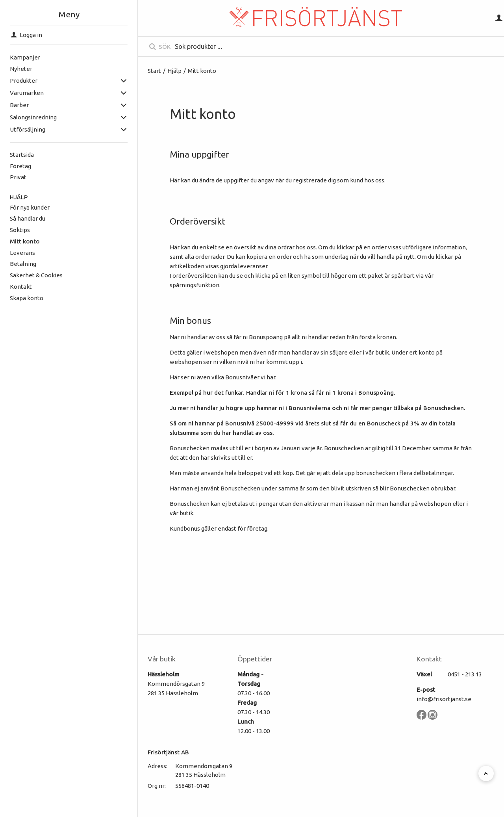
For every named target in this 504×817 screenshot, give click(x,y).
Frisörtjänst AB (168, 752)
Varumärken (27, 93)
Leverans (22, 253)
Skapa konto (27, 298)
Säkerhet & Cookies (36, 275)
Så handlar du (28, 218)
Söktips (20, 230)
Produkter (24, 81)
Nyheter (21, 69)
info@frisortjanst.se (444, 699)
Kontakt (21, 287)
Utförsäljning (28, 129)
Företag (20, 166)
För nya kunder (30, 207)
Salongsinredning (33, 117)
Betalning (23, 264)
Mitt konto (25, 241)
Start (154, 71)
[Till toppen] (486, 773)
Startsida (22, 155)
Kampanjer (25, 57)
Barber (19, 105)
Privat (18, 177)
